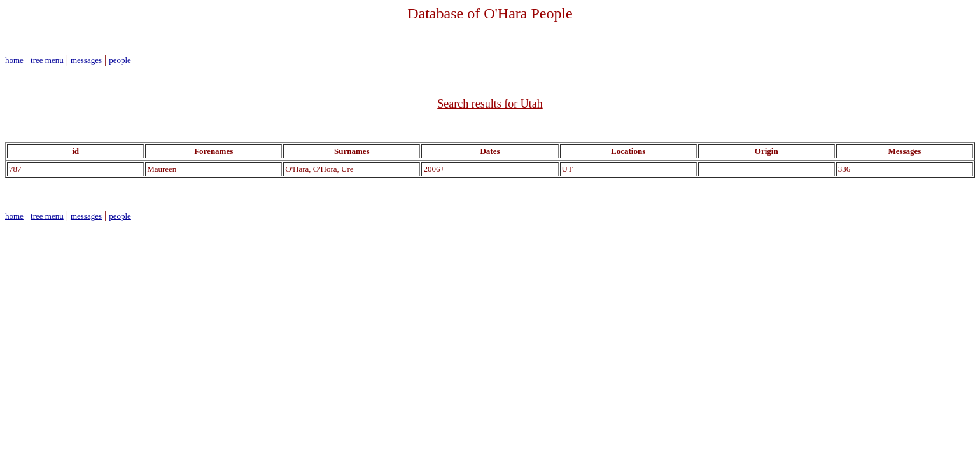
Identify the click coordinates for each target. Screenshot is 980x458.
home (14, 60)
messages (86, 60)
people (120, 60)
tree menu (47, 60)
